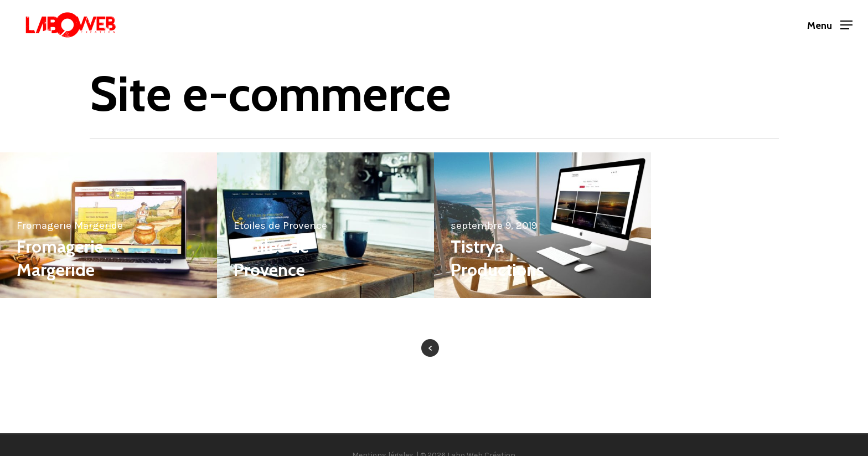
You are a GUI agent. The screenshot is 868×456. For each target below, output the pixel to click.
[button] (830, 25)
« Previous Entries (430, 348)
